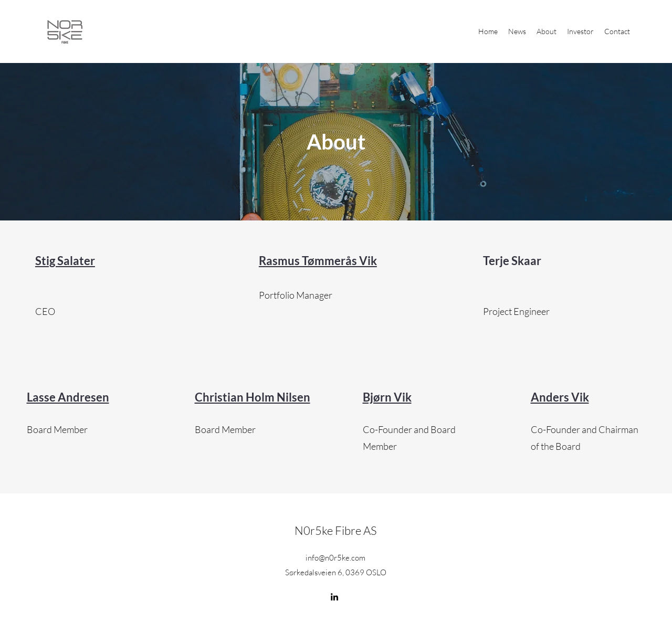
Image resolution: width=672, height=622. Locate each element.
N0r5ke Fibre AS (336, 530)
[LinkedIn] (334, 597)
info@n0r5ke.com (335, 558)
